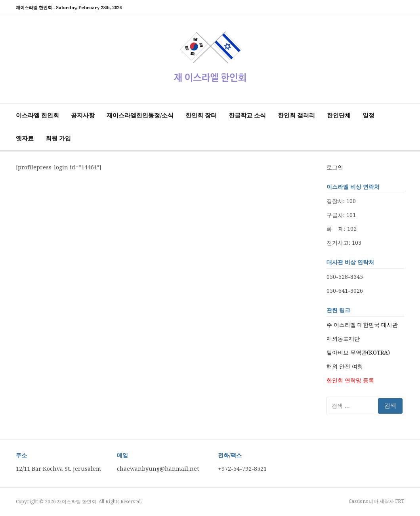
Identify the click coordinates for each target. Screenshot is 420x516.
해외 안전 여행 (345, 366)
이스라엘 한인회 (37, 115)
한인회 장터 (201, 115)
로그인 (335, 167)
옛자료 (25, 138)
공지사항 (83, 115)
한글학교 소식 (247, 115)
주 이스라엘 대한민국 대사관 (362, 325)
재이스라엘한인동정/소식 (140, 115)
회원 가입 (58, 138)
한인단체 (339, 115)
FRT (400, 501)
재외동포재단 (343, 339)
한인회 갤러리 (296, 115)
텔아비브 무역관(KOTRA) (358, 353)
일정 (368, 115)
